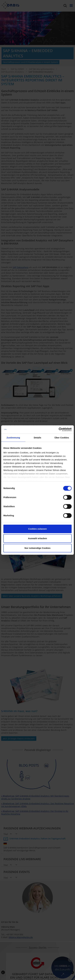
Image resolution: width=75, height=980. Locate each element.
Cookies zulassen (37, 529)
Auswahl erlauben (37, 538)
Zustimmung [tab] (13, 438)
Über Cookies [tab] (62, 438)
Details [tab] (37, 438)
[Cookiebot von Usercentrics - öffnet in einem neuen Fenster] (59, 429)
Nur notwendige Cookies (37, 548)
